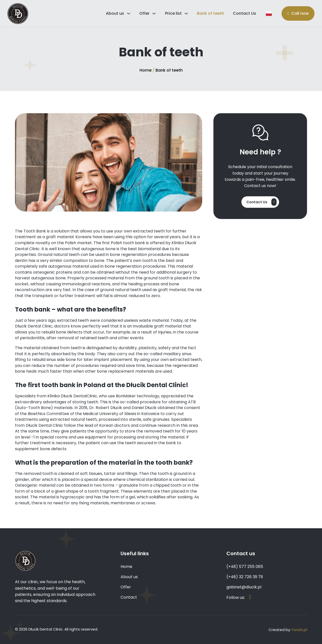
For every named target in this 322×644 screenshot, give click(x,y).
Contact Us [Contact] (244, 13)
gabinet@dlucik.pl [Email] (244, 587)
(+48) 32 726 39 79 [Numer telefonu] (245, 577)
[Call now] (298, 13)
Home (146, 70)
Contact (129, 597)
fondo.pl (299, 630)
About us (115, 13)
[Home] (18, 14)
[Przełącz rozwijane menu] (129, 13)
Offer (144, 13)
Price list (173, 13)
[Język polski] (269, 14)
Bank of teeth (211, 13)
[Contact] (260, 202)
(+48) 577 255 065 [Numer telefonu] (245, 567)
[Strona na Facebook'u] (250, 597)
